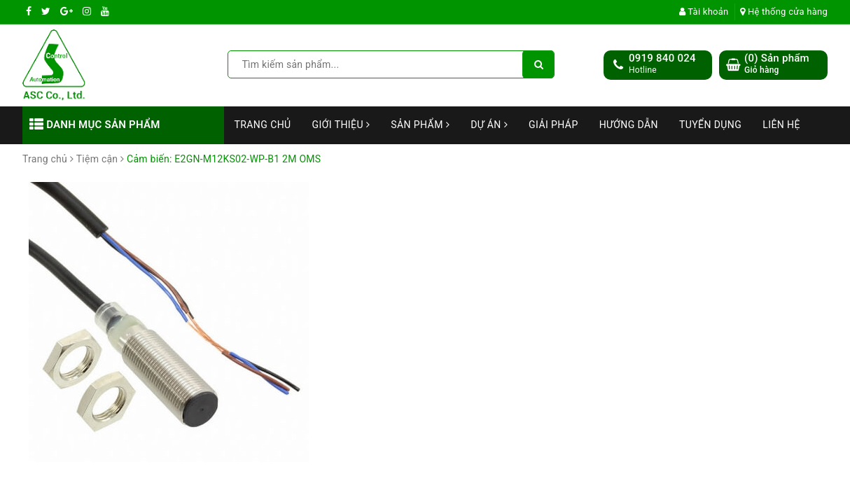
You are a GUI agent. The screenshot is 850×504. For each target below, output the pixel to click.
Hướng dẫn (629, 125)
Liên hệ (781, 125)
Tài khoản (704, 12)
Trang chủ (263, 125)
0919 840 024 (662, 58)
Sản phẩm (420, 125)
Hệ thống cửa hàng (784, 12)
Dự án (489, 125)
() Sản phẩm (777, 64)
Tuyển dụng (710, 125)
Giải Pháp (553, 125)
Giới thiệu (341, 125)
